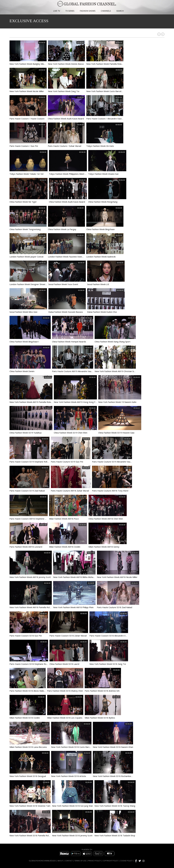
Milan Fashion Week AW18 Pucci (64, 519)
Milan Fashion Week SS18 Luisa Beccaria (28, 747)
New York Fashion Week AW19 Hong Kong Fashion (78, 402)
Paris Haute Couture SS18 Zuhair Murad (68, 636)
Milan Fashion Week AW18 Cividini (65, 547)
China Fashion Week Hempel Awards (69, 342)
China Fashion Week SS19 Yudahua (25, 433)
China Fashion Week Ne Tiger (23, 202)
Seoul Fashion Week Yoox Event (63, 284)
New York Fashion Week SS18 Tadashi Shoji (115, 835)
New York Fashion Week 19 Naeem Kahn (117, 402)
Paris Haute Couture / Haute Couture (27, 119)
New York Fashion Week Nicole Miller (27, 91)
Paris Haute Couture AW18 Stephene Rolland (31, 519)
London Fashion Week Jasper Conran (27, 257)
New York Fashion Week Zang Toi (64, 91)
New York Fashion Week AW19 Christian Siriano (117, 371)
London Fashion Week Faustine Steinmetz (67, 257)
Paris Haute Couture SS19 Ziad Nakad (27, 491)
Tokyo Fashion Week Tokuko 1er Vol (26, 174)
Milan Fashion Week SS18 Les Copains (65, 718)
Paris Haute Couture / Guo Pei (24, 146)
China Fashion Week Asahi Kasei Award (66, 119)
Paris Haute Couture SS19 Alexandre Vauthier (113, 462)
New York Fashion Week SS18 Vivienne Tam (30, 806)
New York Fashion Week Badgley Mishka (28, 64)
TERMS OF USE (80, 861)
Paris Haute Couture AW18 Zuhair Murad (70, 491)
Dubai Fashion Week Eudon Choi (102, 312)
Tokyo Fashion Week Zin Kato (100, 146)
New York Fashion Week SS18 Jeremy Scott (72, 835)
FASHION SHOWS (88, 11)
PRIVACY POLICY (94, 861)
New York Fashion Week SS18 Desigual (28, 776)
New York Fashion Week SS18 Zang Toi (108, 664)
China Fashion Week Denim (22, 371)
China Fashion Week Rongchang (103, 202)
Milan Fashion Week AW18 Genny (104, 547)
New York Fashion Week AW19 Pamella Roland (31, 402)
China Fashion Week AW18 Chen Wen (106, 519)
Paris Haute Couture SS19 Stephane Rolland (30, 462)
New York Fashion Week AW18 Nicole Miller (117, 577)
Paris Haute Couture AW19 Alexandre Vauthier (74, 371)
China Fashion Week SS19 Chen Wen (71, 433)
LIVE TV (57, 11)
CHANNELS (106, 11)
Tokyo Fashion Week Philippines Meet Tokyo (70, 174)
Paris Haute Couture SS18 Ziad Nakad (115, 607)
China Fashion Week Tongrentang (25, 229)
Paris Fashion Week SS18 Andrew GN (102, 691)
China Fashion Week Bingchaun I (24, 342)
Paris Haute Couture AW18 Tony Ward (110, 491)
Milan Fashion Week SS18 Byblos (100, 718)
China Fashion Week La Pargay (62, 229)
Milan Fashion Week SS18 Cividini (25, 718)
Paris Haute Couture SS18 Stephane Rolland (30, 664)
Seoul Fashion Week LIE (98, 284)
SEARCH (120, 11)
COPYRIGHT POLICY (110, 861)
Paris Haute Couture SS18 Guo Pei (26, 636)
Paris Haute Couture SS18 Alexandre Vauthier (111, 636)
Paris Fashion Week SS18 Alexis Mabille (28, 691)
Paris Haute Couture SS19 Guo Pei (67, 462)
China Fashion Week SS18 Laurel (64, 664)
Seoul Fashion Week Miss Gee (23, 312)
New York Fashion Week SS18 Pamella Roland (31, 835)
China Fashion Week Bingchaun (100, 229)
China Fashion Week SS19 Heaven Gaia (116, 433)
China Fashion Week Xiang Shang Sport (112, 342)
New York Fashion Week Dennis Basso (66, 64)
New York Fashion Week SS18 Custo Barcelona (73, 747)
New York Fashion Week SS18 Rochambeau (113, 776)
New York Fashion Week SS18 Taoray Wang (115, 806)
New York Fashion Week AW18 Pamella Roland (31, 607)
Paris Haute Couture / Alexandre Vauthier (106, 119)
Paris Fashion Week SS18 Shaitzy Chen (65, 691)
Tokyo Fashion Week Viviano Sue (103, 174)
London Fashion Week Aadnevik (101, 257)
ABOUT (60, 861)
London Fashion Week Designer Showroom (30, 284)
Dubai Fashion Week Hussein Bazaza (66, 312)
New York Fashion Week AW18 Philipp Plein (73, 607)
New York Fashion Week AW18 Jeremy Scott (30, 577)
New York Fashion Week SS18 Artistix (69, 776)
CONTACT (69, 861)
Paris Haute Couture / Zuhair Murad (65, 146)
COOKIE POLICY (126, 861)
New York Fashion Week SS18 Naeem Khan (113, 747)
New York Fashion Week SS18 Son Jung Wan (72, 806)
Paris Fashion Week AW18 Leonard (26, 547)
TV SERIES (70, 11)
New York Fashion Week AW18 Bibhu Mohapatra (76, 577)
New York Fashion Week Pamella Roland (105, 64)
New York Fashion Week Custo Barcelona (105, 91)
